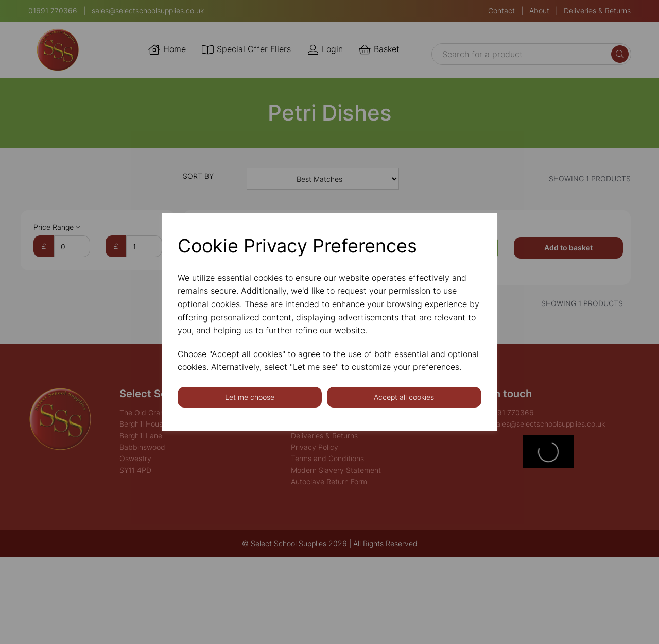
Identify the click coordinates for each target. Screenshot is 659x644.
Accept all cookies (404, 397)
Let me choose (250, 397)
